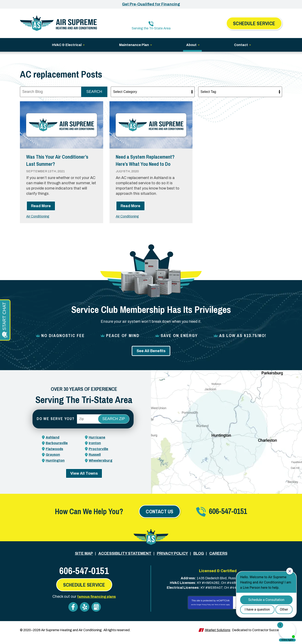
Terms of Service (220, 610)
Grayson (54, 461)
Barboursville (58, 450)
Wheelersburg (102, 467)
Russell (95, 461)
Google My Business (96, 612)
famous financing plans (97, 602)
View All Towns (84, 480)
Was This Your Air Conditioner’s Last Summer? (49, 163)
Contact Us (159, 518)
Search (94, 91)
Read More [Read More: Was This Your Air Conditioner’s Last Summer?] (41, 213)
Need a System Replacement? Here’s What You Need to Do (150, 163)
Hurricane (98, 444)
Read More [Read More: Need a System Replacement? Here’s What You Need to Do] (130, 213)
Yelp (85, 612)
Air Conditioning (40, 223)
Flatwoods (55, 455)
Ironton (95, 450)
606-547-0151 (154, 20)
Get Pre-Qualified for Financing (151, 4)
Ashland (53, 444)
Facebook (73, 612)
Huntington (56, 467)
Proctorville (99, 455)
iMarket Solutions (218, 635)
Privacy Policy (206, 610)
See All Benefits (151, 358)
